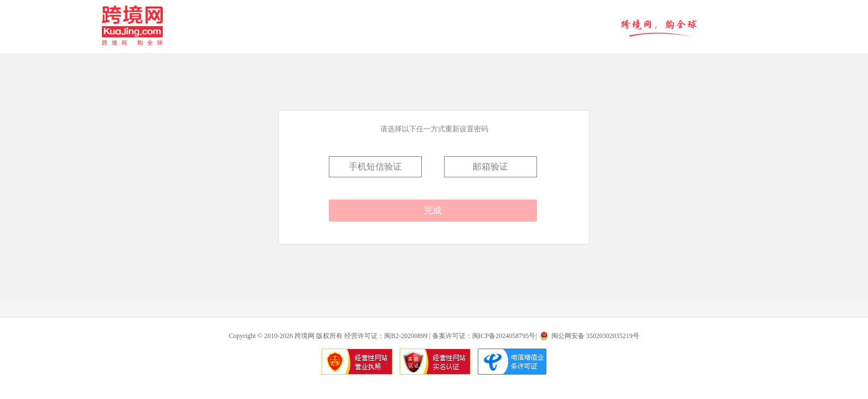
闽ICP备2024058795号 (504, 336)
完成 (433, 210)
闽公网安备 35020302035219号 (595, 336)
